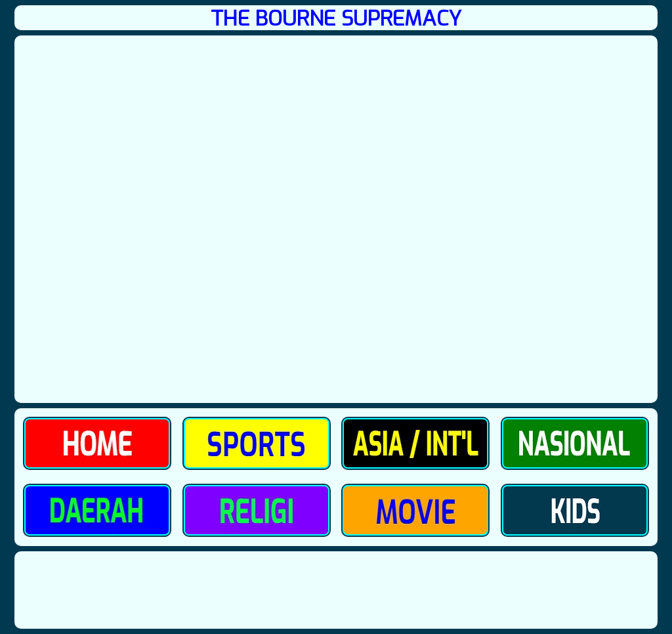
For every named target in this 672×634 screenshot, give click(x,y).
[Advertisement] (336, 590)
